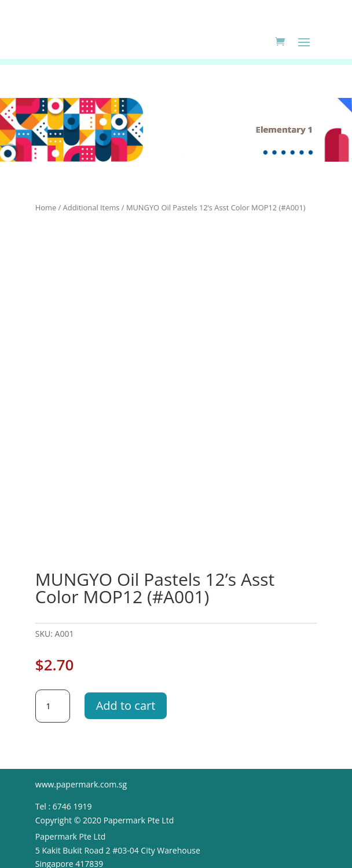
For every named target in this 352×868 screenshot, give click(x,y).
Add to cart (126, 705)
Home (46, 207)
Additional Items (91, 207)
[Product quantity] (53, 706)
